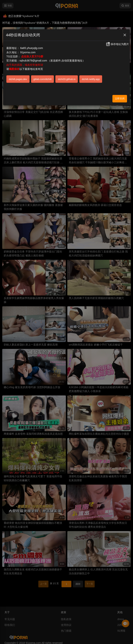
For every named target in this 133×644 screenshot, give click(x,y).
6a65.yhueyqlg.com (32, 48)
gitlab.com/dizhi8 (43, 79)
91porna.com (28, 52)
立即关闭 (120, 99)
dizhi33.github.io (67, 79)
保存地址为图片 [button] (117, 44)
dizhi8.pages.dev (18, 79)
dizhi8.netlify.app (91, 79)
